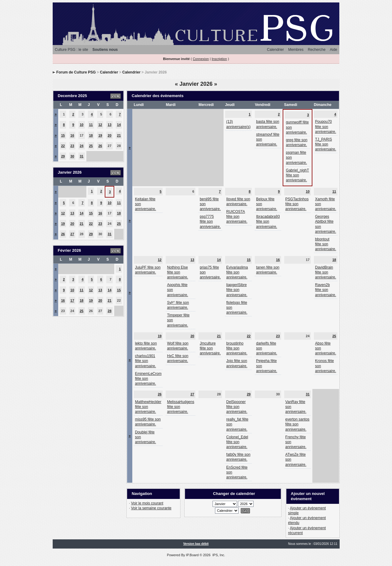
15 (63, 135)
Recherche (317, 50)
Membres (296, 50)
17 (72, 300)
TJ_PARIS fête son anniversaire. (326, 144)
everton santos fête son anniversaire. (298, 424)
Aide (334, 50)
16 (72, 135)
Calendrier (275, 50)
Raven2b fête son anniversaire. (326, 290)
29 (63, 156)
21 (119, 135)
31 (81, 156)
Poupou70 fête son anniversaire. (326, 126)
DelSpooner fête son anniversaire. (237, 407)
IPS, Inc (218, 555)
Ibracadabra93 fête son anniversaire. (268, 221)
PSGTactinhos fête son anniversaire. (297, 204)
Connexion (201, 59)
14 (119, 125)
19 (100, 135)
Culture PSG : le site (72, 50)
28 (110, 311)
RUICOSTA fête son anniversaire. (237, 217)
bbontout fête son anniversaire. (326, 244)
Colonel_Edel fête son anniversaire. (237, 442)
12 (100, 125)
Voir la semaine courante (151, 508)
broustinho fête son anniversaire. (237, 348)
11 (91, 125)
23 (72, 146)
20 (110, 135)
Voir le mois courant (147, 503)
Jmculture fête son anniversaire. (210, 348)
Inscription (219, 59)
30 (72, 156)
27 (72, 234)
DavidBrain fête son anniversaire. (326, 272)
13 (110, 125)
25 (91, 146)
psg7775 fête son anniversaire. (210, 221)
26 (100, 146)
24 (81, 146)
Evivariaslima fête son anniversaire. (237, 272)
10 (81, 125)
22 (63, 146)
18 (91, 135)
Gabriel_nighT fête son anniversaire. (298, 175)
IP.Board (192, 555)
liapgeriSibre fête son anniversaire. (237, 290)
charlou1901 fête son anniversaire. (146, 361)
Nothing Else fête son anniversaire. (177, 272)
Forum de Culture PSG (76, 72)
